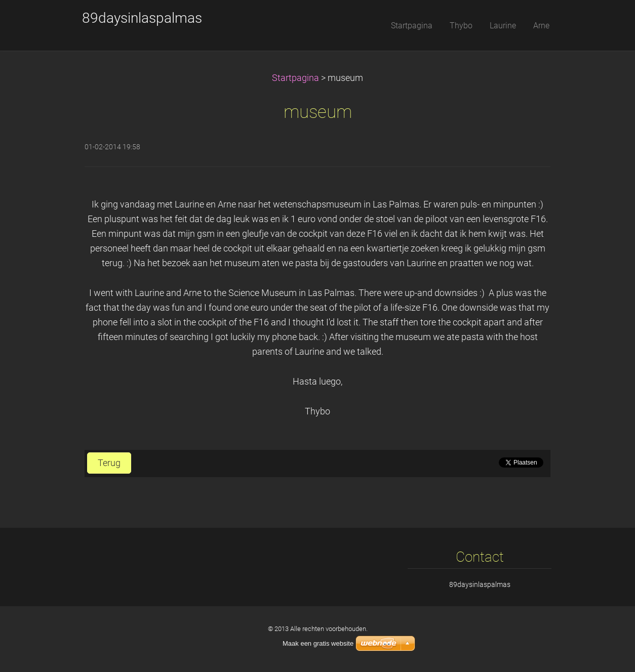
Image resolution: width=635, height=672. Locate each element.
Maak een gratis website (318, 643)
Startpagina (295, 78)
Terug (109, 463)
